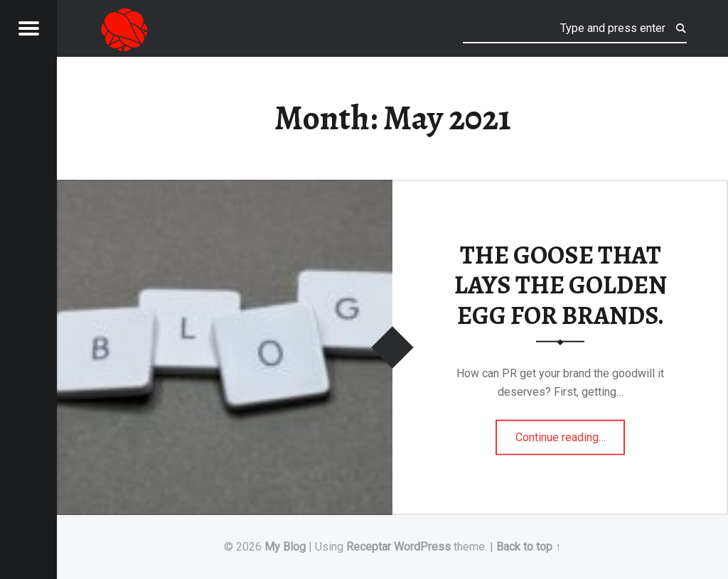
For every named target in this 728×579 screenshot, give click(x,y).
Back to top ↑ (529, 547)
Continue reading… (571, 433)
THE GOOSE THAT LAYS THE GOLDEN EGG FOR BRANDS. (561, 285)
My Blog (285, 547)
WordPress (422, 547)
